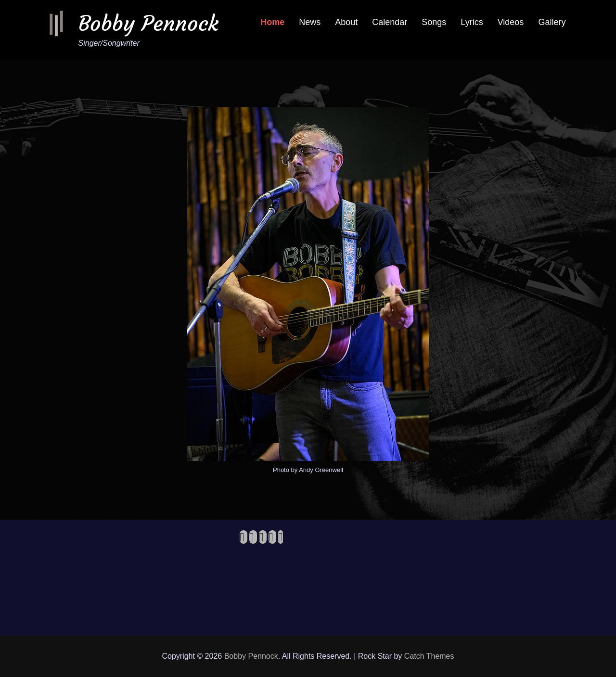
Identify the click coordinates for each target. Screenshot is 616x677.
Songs (434, 22)
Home (272, 22)
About (346, 22)
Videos (511, 22)
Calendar (390, 22)
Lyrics (472, 22)
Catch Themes (429, 656)
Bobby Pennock (148, 23)
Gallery (552, 22)
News (310, 22)
